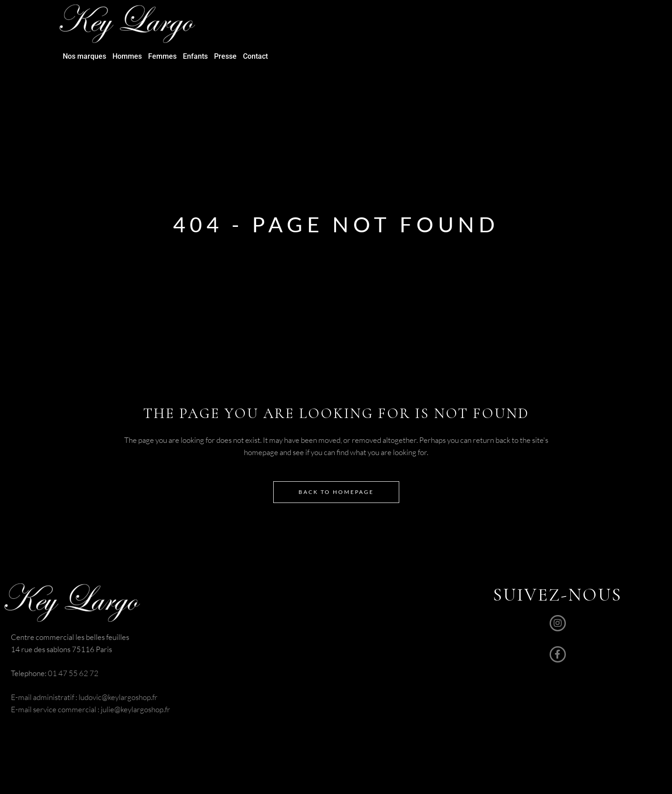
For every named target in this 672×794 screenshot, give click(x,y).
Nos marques (84, 56)
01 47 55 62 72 (73, 673)
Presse (225, 56)
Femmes (162, 56)
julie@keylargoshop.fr (135, 709)
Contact (255, 56)
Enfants (195, 56)
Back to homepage (336, 492)
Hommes (127, 56)
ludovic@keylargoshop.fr (118, 697)
